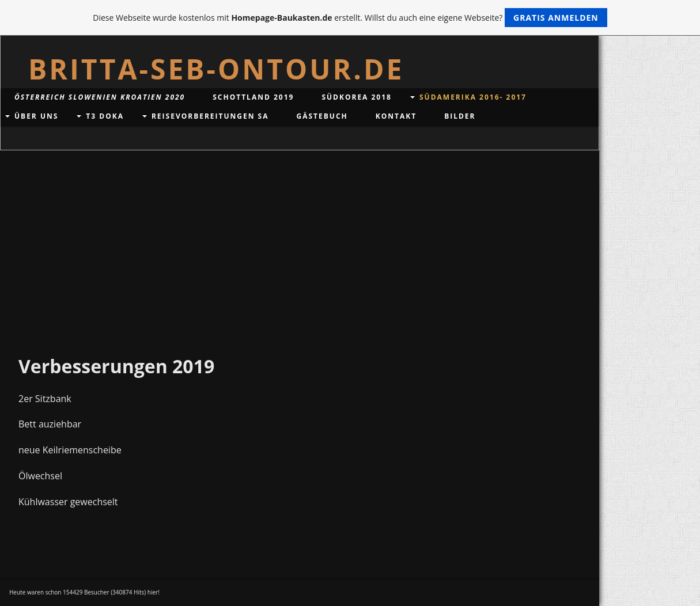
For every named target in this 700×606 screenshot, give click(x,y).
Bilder (460, 116)
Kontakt (396, 116)
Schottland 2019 (253, 97)
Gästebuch (322, 116)
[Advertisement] (300, 237)
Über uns (36, 116)
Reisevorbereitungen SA (210, 116)
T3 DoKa (105, 116)
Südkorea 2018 (357, 97)
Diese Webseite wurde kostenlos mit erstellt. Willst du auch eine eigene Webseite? (350, 18)
